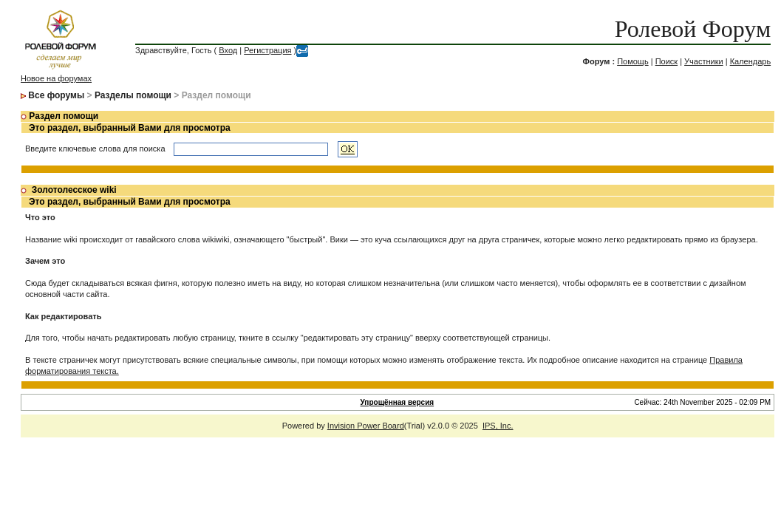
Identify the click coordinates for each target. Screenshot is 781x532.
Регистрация (267, 50)
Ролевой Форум (693, 29)
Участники (704, 61)
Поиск (666, 61)
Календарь (751, 61)
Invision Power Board (366, 426)
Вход (228, 50)
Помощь (633, 61)
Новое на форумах (56, 78)
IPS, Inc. (498, 426)
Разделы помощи (133, 95)
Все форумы (56, 95)
